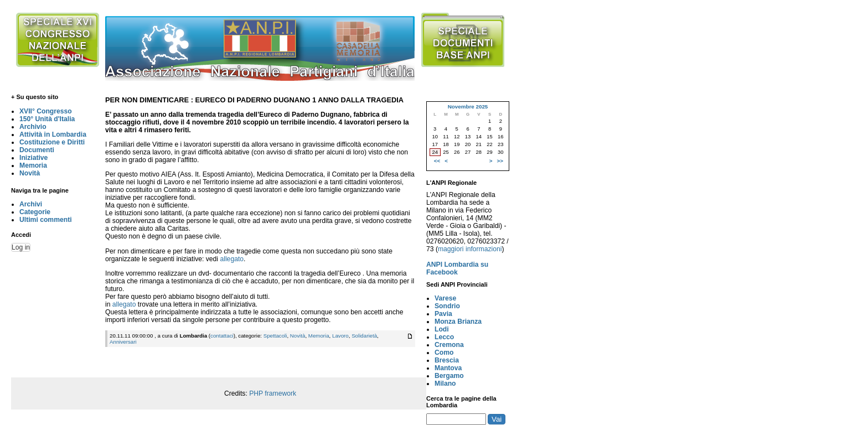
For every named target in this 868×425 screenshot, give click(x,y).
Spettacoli (275, 336)
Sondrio (447, 306)
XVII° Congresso (46, 111)
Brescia (447, 360)
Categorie (35, 212)
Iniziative (33, 158)
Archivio (33, 127)
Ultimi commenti (46, 220)
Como (444, 353)
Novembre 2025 (468, 107)
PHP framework (273, 393)
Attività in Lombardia (53, 134)
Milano (445, 383)
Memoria (33, 165)
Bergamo (449, 376)
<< (437, 161)
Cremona (449, 345)
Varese (445, 298)
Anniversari (123, 342)
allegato (232, 259)
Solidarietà (364, 336)
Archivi (31, 204)
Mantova (448, 368)
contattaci (222, 336)
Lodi (442, 329)
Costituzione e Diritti (52, 142)
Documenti (37, 150)
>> (500, 161)
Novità (30, 173)
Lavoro (340, 336)
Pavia (443, 314)
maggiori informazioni (470, 249)
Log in (21, 247)
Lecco (444, 337)
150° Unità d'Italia (47, 119)
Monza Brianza (458, 322)
